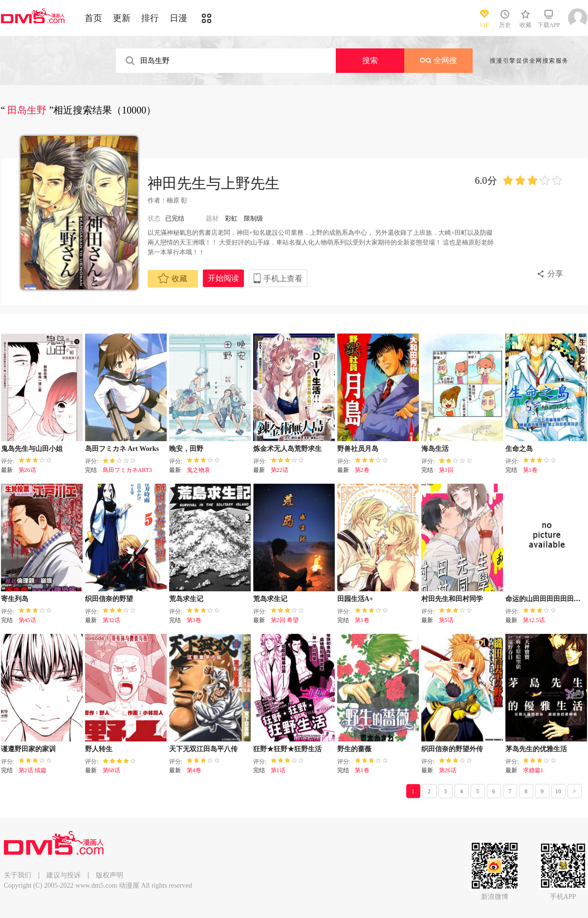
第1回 (446, 470)
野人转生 (99, 749)
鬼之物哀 (198, 470)
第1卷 (530, 470)
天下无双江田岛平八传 (203, 749)
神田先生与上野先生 (214, 183)
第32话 (111, 620)
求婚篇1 (533, 770)
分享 (555, 274)
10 (558, 791)
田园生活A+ (355, 599)
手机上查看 (283, 279)
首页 (93, 18)
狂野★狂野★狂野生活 (287, 749)
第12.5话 (534, 620)
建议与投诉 (64, 875)
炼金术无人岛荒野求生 (287, 449)
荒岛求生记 (186, 599)
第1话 (278, 770)
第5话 (446, 620)
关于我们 (18, 875)
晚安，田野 (186, 449)
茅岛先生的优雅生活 (536, 749)
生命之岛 (519, 449)
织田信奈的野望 (109, 599)
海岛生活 (435, 449)
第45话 (27, 620)
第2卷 (362, 470)
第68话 (111, 770)
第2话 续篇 (33, 770)
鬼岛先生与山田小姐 (32, 449)
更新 (122, 18)
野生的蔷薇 (354, 749)
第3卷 (194, 620)
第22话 (280, 470)
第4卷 (194, 770)
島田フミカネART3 (127, 470)
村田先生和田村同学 (452, 599)
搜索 (370, 60)
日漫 (178, 18)
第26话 (27, 470)
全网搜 (438, 60)
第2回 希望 (285, 620)
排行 (150, 18)
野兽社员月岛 (358, 449)
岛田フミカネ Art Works (122, 449)
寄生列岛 (15, 599)
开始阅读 (223, 278)
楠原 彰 (177, 200)
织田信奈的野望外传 (452, 749)
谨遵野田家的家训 (28, 749)
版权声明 (109, 875)
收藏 (173, 278)
